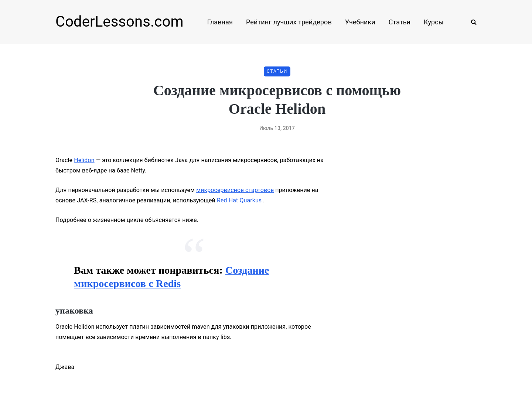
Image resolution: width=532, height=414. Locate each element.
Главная (220, 22)
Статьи (400, 22)
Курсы (434, 22)
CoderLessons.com (120, 22)
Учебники (360, 22)
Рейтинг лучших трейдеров (289, 22)
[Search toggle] (471, 22)
